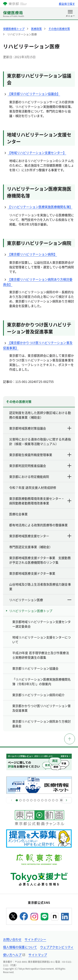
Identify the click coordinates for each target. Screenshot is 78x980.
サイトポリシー (35, 939)
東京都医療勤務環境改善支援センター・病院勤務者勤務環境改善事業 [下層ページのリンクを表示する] (41, 501)
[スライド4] (28, 800)
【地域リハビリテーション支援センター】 (35, 153)
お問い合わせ (12, 939)
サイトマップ (38, 955)
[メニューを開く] (70, 14)
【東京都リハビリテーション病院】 (30, 254)
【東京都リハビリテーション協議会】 (32, 94)
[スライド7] (39, 800)
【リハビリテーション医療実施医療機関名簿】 (38, 207)
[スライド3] (24, 800)
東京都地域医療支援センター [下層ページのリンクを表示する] (41, 536)
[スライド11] (53, 800)
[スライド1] (17, 800)
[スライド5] (31, 800)
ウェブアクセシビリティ (57, 947)
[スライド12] (57, 800)
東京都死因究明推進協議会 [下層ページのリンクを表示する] (41, 466)
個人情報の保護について (20, 947)
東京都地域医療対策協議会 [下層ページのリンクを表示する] (41, 428)
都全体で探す (67, 4)
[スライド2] (20, 800)
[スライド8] (42, 800)
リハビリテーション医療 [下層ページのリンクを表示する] (41, 600)
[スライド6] (35, 800)
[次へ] (67, 800)
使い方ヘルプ (12, 955)
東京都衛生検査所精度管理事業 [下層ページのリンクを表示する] (41, 455)
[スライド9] (46, 800)
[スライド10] (50, 800)
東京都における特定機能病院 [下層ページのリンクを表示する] (41, 477)
